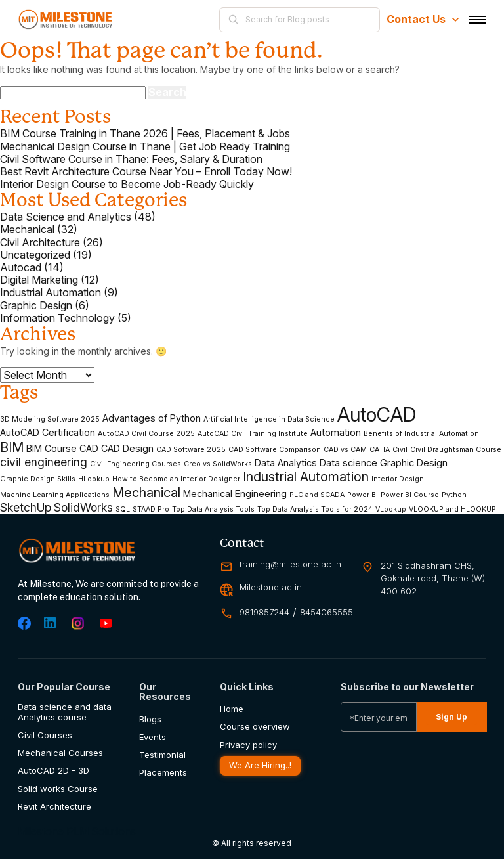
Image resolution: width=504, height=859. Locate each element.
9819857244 (264, 612)
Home (232, 709)
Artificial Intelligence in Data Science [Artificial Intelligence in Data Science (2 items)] (269, 420)
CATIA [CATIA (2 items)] (380, 450)
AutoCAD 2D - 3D (53, 771)
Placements (163, 773)
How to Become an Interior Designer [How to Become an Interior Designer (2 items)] (176, 479)
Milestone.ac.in (271, 587)
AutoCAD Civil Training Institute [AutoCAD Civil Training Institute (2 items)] (253, 434)
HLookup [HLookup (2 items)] (94, 479)
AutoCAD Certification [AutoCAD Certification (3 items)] (48, 432)
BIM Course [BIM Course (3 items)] (52, 448)
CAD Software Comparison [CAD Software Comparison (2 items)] (275, 450)
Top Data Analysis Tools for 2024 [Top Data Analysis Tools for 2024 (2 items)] (315, 510)
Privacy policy (248, 745)
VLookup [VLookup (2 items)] (391, 510)
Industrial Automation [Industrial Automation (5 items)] (306, 477)
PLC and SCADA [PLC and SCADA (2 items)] (317, 495)
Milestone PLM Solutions (77, 832)
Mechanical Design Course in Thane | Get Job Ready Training (145, 147)
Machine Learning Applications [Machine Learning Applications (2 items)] (55, 495)
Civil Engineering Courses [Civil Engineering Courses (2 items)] (136, 464)
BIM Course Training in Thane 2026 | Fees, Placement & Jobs (145, 134)
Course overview (255, 727)
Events (153, 737)
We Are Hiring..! (260, 765)
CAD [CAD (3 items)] (89, 448)
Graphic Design (36, 306)
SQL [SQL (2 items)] (123, 510)
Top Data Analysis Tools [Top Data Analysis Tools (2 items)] (213, 510)
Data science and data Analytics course (65, 712)
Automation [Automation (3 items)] (336, 432)
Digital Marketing (39, 280)
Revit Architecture (54, 807)
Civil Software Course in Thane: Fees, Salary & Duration (131, 159)
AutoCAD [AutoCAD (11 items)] (377, 415)
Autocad (21, 268)
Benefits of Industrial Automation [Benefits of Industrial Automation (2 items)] (421, 434)
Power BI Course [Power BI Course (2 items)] (410, 495)
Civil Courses (45, 735)
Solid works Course (58, 789)
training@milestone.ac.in (290, 564)
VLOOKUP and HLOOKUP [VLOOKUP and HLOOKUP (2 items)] (452, 510)
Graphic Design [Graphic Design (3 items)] (414, 463)
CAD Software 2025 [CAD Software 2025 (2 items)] (191, 450)
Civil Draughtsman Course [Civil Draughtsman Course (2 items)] (456, 450)
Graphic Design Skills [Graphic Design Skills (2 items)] (38, 479)
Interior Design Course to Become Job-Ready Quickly (127, 184)
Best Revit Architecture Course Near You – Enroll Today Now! (146, 172)
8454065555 (326, 612)
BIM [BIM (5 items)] (12, 447)
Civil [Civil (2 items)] (400, 450)
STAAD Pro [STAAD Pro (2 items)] (151, 510)
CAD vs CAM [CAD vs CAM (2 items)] (345, 450)
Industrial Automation (51, 293)
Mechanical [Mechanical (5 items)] (146, 493)
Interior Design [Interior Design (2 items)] (398, 479)
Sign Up (451, 717)
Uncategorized (35, 255)
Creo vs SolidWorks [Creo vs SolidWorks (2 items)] (218, 464)
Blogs (150, 719)
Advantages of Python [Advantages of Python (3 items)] (152, 418)
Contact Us (423, 19)
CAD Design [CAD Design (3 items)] (127, 448)
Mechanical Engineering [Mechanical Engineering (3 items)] (235, 494)
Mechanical (27, 230)
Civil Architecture (40, 243)
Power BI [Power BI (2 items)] (363, 495)
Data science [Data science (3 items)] (348, 463)
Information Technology (57, 318)
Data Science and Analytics (66, 217)
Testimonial (162, 755)
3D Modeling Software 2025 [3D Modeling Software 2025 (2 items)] (50, 420)
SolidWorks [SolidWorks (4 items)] (83, 507)
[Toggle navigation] (477, 20)
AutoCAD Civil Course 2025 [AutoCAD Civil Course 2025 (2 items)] (146, 434)
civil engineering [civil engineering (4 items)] (44, 462)
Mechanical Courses (60, 753)
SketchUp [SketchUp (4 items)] (26, 507)
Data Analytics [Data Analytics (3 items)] (286, 463)
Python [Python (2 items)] (454, 495)
